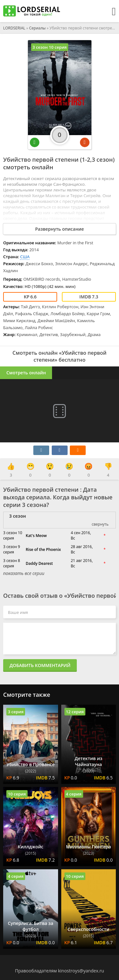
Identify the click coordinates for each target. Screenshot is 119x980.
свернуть (100, 524)
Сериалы (37, 28)
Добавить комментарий (40, 665)
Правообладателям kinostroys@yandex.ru (60, 971)
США (25, 257)
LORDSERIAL (14, 28)
